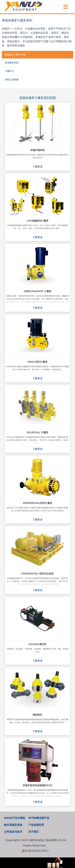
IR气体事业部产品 (39, 818)
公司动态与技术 (13, 832)
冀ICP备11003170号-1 (35, 851)
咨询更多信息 (12, 63)
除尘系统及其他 (13, 825)
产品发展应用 (36, 825)
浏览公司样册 (12, 80)
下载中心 (9, 71)
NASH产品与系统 (15, 818)
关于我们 (34, 832)
